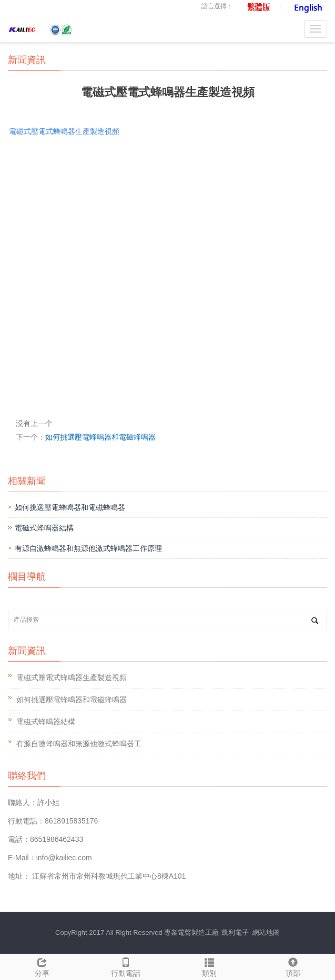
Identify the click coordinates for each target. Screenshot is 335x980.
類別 (210, 966)
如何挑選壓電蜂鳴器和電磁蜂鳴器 (100, 437)
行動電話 (125, 966)
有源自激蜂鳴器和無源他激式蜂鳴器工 (79, 744)
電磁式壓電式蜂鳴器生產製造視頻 (72, 677)
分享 (42, 966)
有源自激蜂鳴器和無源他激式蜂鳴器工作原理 (88, 548)
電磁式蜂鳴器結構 (44, 528)
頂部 (293, 966)
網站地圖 (266, 932)
